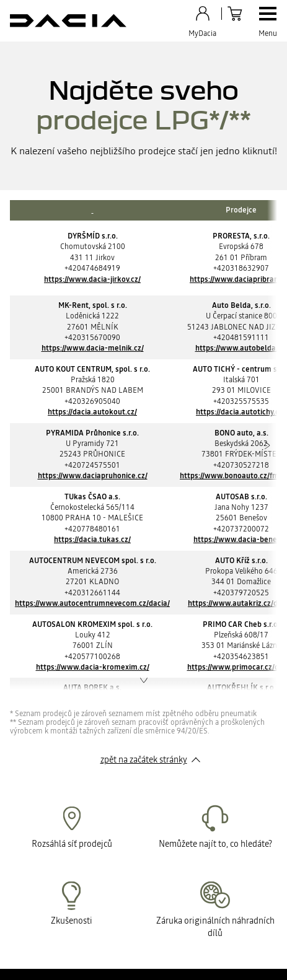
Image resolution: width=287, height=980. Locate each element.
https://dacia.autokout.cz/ (92, 412)
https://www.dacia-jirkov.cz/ (92, 279)
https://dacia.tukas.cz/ (92, 540)
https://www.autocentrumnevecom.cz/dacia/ (92, 603)
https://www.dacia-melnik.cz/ (93, 348)
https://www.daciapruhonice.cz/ (93, 476)
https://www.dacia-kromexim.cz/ (93, 667)
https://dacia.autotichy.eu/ (241, 412)
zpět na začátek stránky (144, 759)
